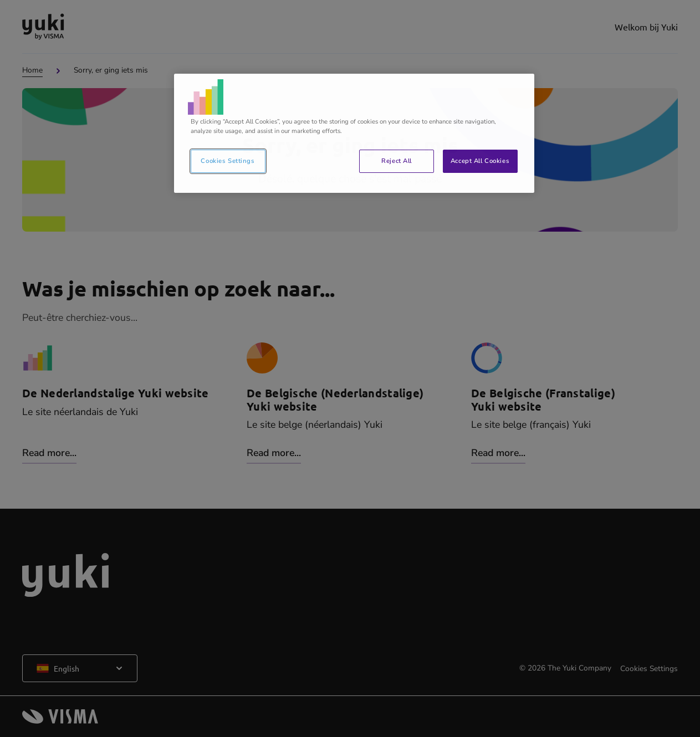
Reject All (397, 161)
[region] (354, 133)
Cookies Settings (228, 161)
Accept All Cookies (480, 161)
